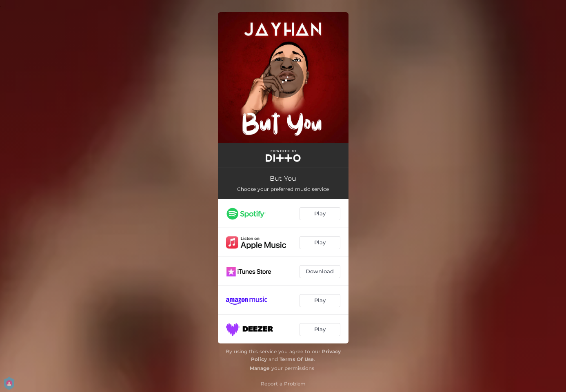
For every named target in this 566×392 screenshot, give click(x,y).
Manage (260, 368)
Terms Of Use (297, 359)
